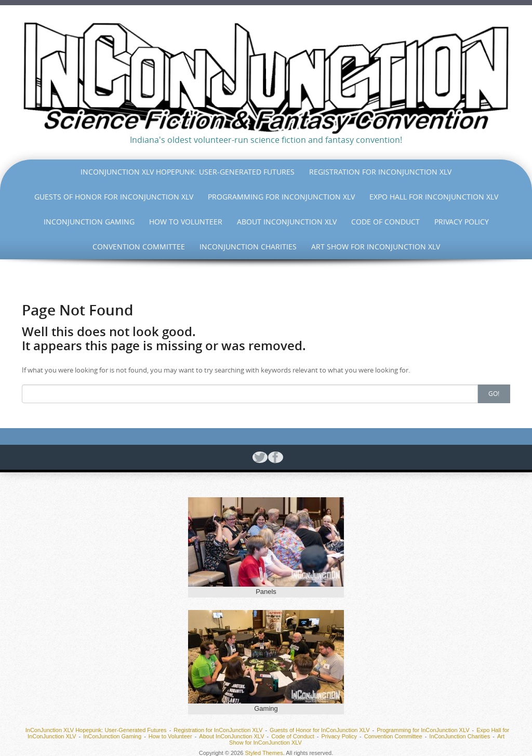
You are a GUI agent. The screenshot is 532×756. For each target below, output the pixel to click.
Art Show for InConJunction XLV (376, 247)
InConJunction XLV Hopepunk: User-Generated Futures (188, 172)
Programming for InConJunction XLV (281, 197)
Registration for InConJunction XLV (380, 172)
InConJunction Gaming (89, 222)
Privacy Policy (462, 222)
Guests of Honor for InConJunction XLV (114, 197)
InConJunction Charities (248, 247)
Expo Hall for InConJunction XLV (434, 197)
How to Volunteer (186, 222)
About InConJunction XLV (287, 222)
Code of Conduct (385, 222)
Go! (494, 393)
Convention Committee (139, 247)
